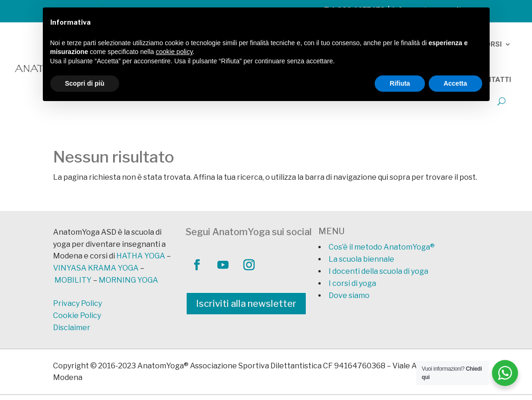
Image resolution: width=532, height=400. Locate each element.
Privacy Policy (77, 303)
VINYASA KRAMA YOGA (96, 268)
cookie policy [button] (174, 52)
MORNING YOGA (128, 280)
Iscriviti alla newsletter (246, 304)
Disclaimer (72, 328)
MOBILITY (73, 280)
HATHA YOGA (141, 256)
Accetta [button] (455, 83)
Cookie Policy (77, 315)
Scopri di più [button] (85, 83)
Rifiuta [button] (400, 83)
